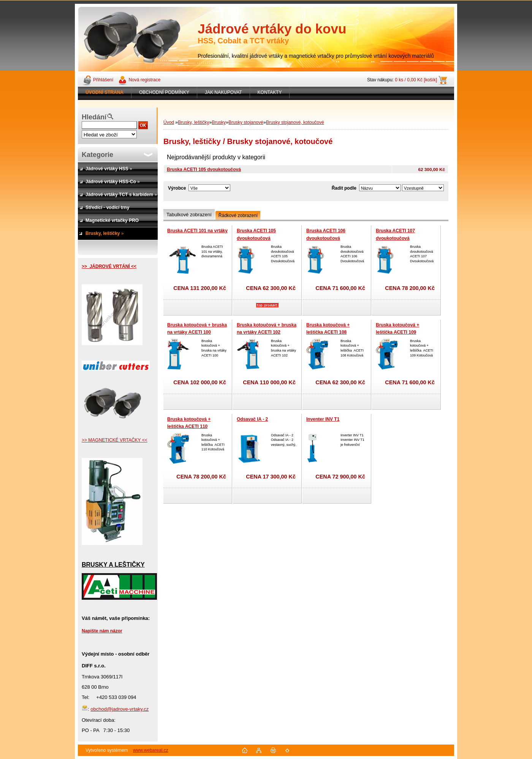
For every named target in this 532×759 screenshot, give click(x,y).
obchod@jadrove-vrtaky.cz (120, 709)
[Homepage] (105, 92)
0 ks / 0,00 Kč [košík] (416, 80)
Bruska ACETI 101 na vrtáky (197, 231)
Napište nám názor (102, 631)
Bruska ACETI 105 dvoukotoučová (204, 170)
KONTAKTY (270, 92)
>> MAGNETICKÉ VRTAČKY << (115, 440)
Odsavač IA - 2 (252, 419)
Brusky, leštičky (193, 122)
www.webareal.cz (151, 750)
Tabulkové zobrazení (189, 215)
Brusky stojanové (246, 122)
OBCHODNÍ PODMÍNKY (164, 92)
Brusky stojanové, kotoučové (295, 122)
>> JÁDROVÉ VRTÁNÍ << (109, 266)
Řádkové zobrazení (238, 215)
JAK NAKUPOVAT (223, 92)
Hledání (94, 117)
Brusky (219, 122)
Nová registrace (144, 80)
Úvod (169, 122)
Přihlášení (103, 80)
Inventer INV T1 (323, 419)
